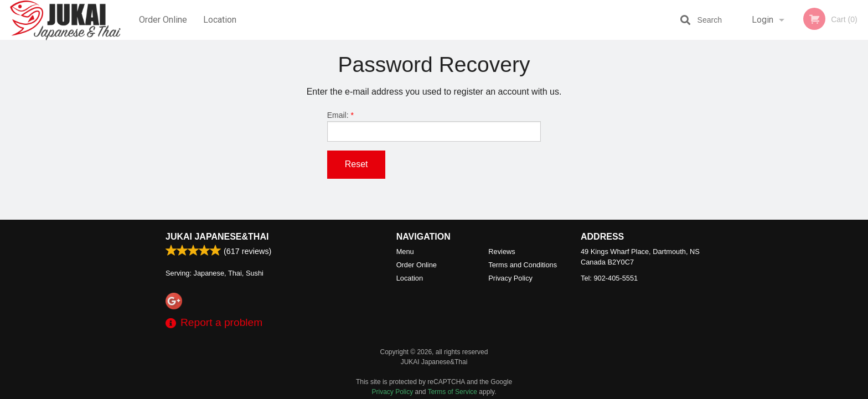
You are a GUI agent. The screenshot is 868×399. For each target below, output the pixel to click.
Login (763, 20)
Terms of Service (453, 392)
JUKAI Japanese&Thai (217, 237)
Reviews (502, 252)
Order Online (163, 20)
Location (220, 20)
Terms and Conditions (523, 265)
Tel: (609, 278)
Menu (405, 252)
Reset (356, 164)
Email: (434, 126)
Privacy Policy (510, 278)
